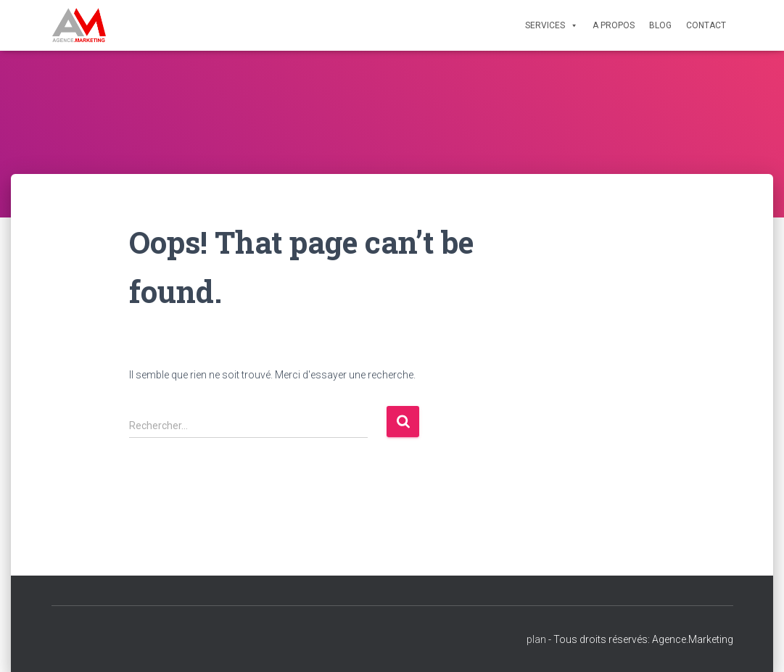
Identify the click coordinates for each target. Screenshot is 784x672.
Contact (706, 25)
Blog (660, 25)
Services (552, 25)
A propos (614, 25)
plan (536, 639)
